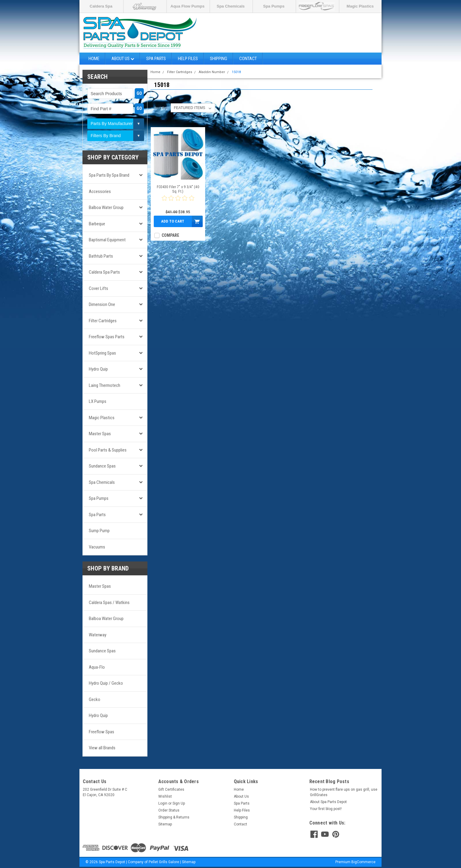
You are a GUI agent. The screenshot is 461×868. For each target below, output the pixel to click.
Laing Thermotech (105, 385)
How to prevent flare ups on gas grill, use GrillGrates (344, 792)
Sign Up (179, 803)
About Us (123, 59)
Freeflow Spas (102, 732)
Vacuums (97, 547)
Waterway (98, 635)
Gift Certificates (171, 789)
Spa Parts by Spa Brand (109, 175)
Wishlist (165, 796)
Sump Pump (99, 531)
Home (94, 59)
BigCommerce (363, 862)
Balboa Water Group (106, 207)
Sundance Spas (102, 466)
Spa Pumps (274, 6)
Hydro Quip (98, 369)
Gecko (95, 699)
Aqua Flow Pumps (187, 6)
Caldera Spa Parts (104, 272)
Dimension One (102, 304)
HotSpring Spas (102, 353)
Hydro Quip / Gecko (106, 683)
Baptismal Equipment (107, 240)
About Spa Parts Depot (328, 802)
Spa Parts (156, 59)
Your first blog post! (326, 809)
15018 (236, 72)
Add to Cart (173, 221)
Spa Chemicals (231, 6)
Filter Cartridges (103, 321)
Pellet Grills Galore (164, 862)
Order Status (169, 810)
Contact (248, 59)
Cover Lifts (98, 288)
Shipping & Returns (174, 817)
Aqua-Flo (97, 667)
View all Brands (102, 748)
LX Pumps (98, 401)
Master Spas (100, 434)
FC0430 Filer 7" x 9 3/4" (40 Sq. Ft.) (178, 189)
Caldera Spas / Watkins (109, 603)
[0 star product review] (178, 202)
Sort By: (161, 108)
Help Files (188, 59)
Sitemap (165, 824)
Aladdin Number (212, 72)
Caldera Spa (101, 6)
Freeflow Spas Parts (107, 337)
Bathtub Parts (101, 256)
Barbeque (97, 224)
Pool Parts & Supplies (108, 450)
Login (163, 803)
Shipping (219, 59)
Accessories (100, 191)
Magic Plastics (360, 6)
